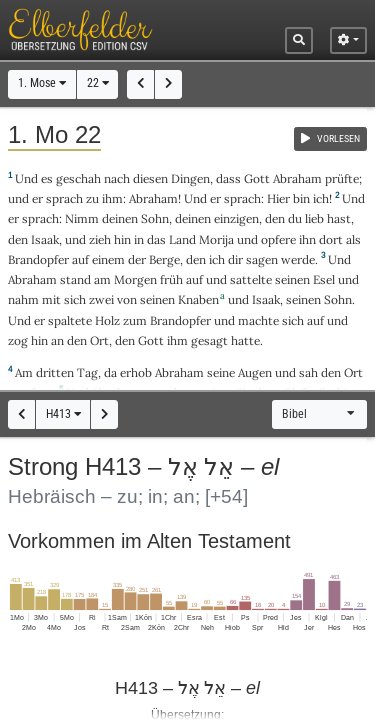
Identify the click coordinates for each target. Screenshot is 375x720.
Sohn (155, 218)
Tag (87, 372)
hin (122, 239)
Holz (107, 320)
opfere (278, 239)
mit (51, 299)
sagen (262, 259)
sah (308, 372)
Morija (216, 239)
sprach (64, 198)
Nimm (82, 218)
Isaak (45, 239)
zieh (100, 239)
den (275, 218)
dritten (55, 372)
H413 (63, 414)
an (57, 340)
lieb (314, 218)
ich (321, 198)
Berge (164, 259)
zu (92, 198)
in (139, 239)
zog (18, 340)
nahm (23, 299)
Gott (257, 178)
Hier (278, 198)
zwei (101, 299)
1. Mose (42, 83)
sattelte (251, 279)
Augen (255, 372)
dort (331, 239)
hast (339, 218)
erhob (136, 372)
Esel (324, 279)
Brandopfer (38, 259)
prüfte (342, 178)
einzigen (236, 218)
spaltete (70, 320)
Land (182, 239)
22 (98, 83)
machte (258, 320)
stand (75, 279)
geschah (78, 178)
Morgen (135, 279)
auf (80, 259)
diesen (150, 178)
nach (117, 178)
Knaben (198, 299)
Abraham (297, 178)
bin (301, 198)
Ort (99, 340)
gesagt (209, 340)
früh (171, 279)
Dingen (190, 178)
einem (108, 259)
